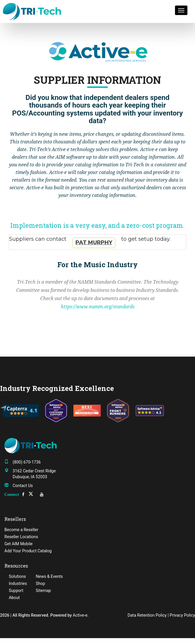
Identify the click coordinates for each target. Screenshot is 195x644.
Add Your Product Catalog (28, 551)
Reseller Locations (21, 537)
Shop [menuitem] (41, 583)
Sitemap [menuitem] (43, 591)
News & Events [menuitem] (49, 576)
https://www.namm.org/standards (98, 307)
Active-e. (81, 615)
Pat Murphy (94, 242)
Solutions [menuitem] (17, 576)
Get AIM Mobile (19, 544)
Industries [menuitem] (18, 583)
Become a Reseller (21, 530)
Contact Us (23, 486)
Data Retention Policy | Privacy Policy (161, 615)
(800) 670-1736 (27, 462)
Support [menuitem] (16, 591)
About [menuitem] (14, 598)
